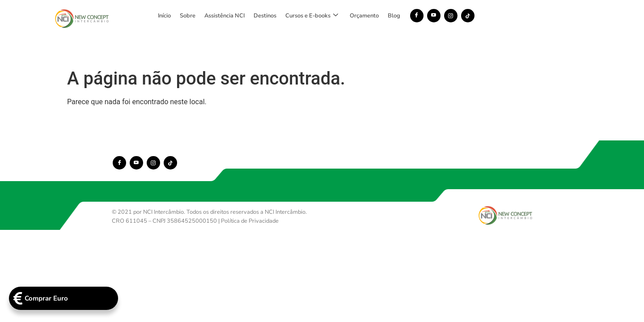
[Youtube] (491, 16)
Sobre (244, 16)
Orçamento (421, 16)
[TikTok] (525, 16)
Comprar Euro (35, 298)
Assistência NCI (281, 16)
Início (221, 16)
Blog (451, 16)
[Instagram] (508, 16)
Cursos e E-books (369, 16)
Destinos (322, 16)
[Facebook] (474, 16)
